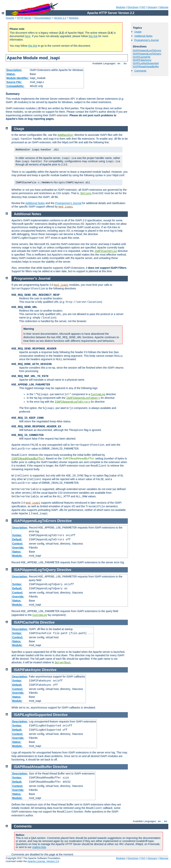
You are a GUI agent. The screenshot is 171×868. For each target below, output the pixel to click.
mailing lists (39, 847)
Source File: (14, 82)
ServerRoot (63, 663)
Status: (11, 74)
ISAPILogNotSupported (146, 63)
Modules (121, 7)
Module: (17, 556)
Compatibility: (15, 86)
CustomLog (98, 394)
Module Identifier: (18, 78)
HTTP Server (24, 18)
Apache (10, 18)
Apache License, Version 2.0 (43, 861)
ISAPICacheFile (142, 57)
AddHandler (66, 135)
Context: (18, 544)
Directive (64, 521)
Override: (18, 548)
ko (125, 63)
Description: (14, 70)
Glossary (152, 7)
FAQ (143, 7)
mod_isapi (66, 207)
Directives (133, 7)
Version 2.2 (60, 18)
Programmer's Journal (146, 40)
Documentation (43, 18)
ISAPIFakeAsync (142, 60)
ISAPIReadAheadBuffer (146, 66)
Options (86, 193)
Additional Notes (143, 36)
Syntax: (17, 535)
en (119, 63)
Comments (140, 71)
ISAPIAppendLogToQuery (147, 54)
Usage (138, 32)
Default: (17, 539)
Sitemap (164, 7)
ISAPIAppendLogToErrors (147, 50)
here (28, 36)
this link (93, 36)
